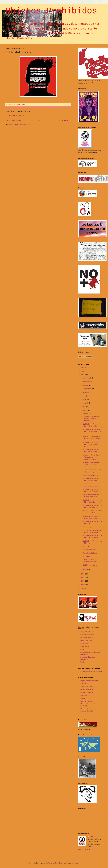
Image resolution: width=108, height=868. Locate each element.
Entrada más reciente (13, 120)
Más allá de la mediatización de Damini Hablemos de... (92, 512)
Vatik (92, 837)
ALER (82, 649)
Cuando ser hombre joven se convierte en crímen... (92, 485)
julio (85, 396)
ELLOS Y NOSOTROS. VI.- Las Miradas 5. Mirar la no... (92, 501)
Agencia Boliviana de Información (88, 658)
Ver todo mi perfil (84, 850)
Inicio (40, 120)
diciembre (87, 378)
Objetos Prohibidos (51, 11)
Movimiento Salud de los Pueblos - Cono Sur (89, 710)
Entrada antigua (65, 120)
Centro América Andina (88, 714)
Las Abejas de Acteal (87, 635)
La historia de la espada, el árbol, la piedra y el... (92, 517)
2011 (83, 578)
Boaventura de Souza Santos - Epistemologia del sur (92, 471)
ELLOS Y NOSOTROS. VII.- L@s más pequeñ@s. (91, 480)
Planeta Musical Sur (87, 689)
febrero (86, 414)
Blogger (76, 863)
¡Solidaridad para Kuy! (90, 565)
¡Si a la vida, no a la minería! (92, 527)
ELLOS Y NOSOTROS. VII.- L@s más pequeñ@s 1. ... (92, 451)
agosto (86, 392)
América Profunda (87, 687)
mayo (85, 403)
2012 (83, 574)
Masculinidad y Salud (90, 553)
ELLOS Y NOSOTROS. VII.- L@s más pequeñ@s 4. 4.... (93, 425)
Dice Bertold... (87, 557)
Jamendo (84, 695)
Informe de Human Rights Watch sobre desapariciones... (91, 457)
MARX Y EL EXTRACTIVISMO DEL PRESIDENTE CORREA (92, 438)
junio (85, 400)
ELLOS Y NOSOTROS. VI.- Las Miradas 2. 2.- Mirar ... (92, 537)
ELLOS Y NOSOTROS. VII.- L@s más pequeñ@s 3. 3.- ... (92, 432)
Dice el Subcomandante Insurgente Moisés (91, 496)
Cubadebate (85, 646)
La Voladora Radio (87, 692)
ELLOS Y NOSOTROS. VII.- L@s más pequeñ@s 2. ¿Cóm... (91, 444)
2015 (83, 368)
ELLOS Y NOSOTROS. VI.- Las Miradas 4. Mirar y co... (92, 507)
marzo (85, 410)
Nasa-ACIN (84, 644)
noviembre (87, 382)
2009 (83, 585)
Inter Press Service (87, 638)
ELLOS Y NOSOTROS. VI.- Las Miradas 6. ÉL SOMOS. (92, 490)
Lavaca (83, 698)
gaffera (55, 863)
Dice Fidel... (86, 547)
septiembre (87, 389)
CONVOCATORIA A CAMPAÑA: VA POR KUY (91, 561)
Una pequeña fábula (89, 550)
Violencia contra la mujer (91, 475)
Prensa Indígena (86, 641)
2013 (83, 375)
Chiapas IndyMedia (87, 632)
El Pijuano (84, 684)
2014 (83, 371)
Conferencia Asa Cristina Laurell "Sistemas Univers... (91, 419)
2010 (83, 581)
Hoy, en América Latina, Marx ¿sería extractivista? (93, 531)
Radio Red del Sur (87, 701)
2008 (83, 588)
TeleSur (83, 662)
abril (85, 407)
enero (85, 570)
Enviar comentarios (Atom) (24, 125)
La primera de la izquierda (89, 681)
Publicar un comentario (16, 115)
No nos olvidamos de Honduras (91, 671)
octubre (86, 385)
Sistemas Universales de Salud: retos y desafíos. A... (92, 465)
